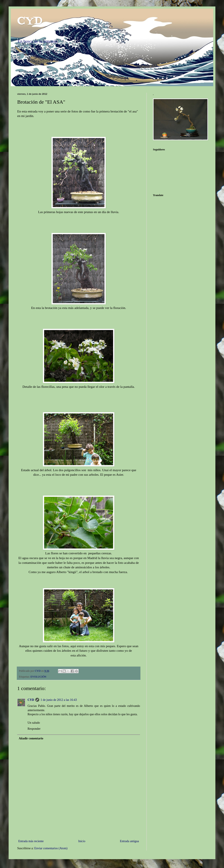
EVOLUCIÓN (38, 677)
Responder (34, 729)
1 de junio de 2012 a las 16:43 (59, 700)
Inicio (82, 841)
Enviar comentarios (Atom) (51, 848)
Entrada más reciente (31, 841)
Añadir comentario (31, 738)
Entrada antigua (129, 841)
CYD (30, 21)
